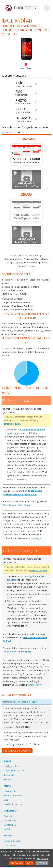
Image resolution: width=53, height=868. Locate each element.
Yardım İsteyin (35, 538)
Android (8, 816)
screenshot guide (12, 424)
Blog (6, 800)
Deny (30, 863)
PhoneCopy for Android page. (17, 505)
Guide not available (27, 179)
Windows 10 (10, 825)
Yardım (7, 779)
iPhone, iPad (10, 820)
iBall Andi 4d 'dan (27, 155)
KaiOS (7, 829)
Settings (42, 863)
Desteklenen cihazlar (14, 770)
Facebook (9, 804)
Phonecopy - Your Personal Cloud (21, 8)
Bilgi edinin (42, 859)
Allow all (17, 863)
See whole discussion (17, 751)
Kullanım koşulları (13, 841)
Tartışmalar (9, 775)
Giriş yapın (32, 702)
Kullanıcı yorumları (13, 795)
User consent (10, 845)
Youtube (18, 804)
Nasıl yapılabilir (11, 766)
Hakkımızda (10, 791)
